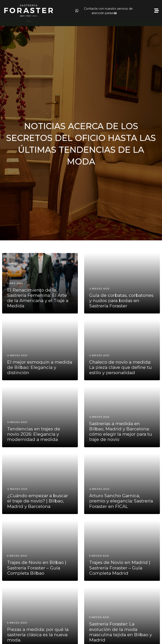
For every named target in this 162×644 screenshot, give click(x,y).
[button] (156, 11)
